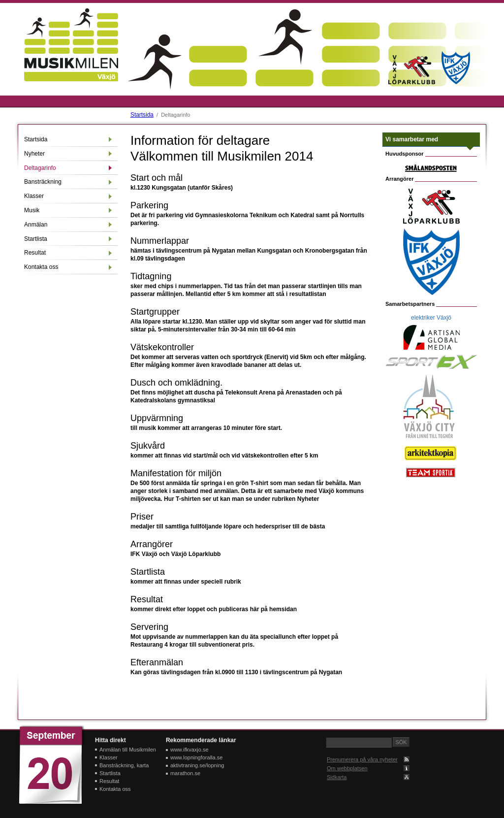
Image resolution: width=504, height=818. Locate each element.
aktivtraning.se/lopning (197, 765)
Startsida (141, 115)
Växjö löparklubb (411, 70)
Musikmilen (71, 45)
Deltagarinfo (40, 168)
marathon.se (185, 773)
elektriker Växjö (431, 318)
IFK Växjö (456, 68)
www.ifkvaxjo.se (189, 750)
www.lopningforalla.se (196, 757)
